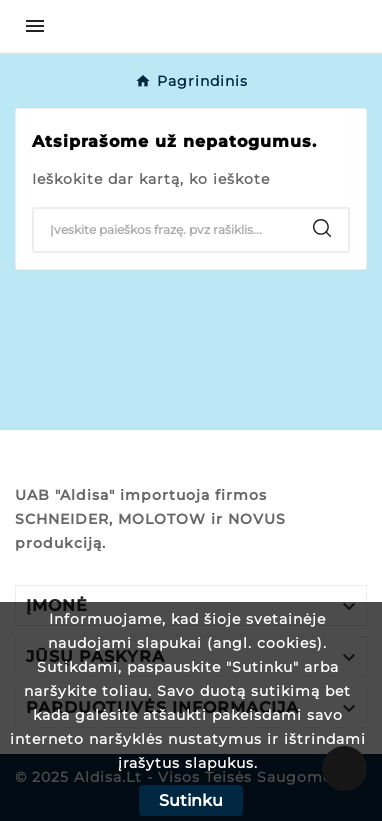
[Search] (165, 230)
